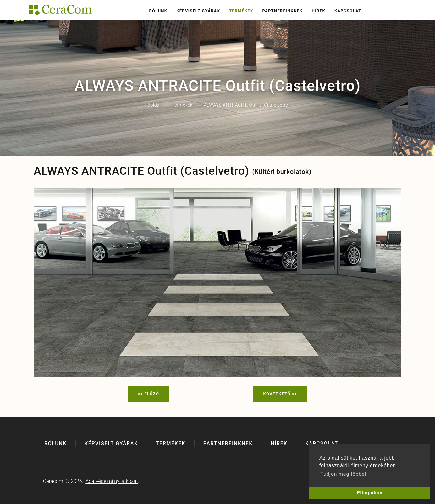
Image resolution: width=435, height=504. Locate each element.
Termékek (241, 11)
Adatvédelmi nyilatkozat (112, 481)
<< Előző (148, 394)
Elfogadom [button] (370, 493)
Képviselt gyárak (198, 11)
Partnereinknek (282, 11)
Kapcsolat (348, 11)
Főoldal (153, 105)
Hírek (319, 11)
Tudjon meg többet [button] (343, 474)
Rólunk (158, 11)
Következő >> (280, 394)
